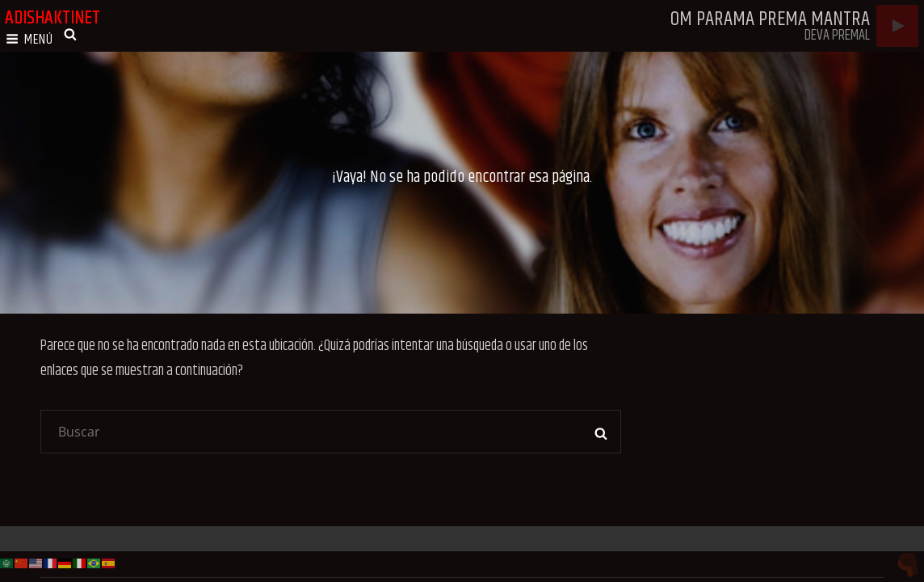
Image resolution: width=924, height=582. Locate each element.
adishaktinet (52, 18)
